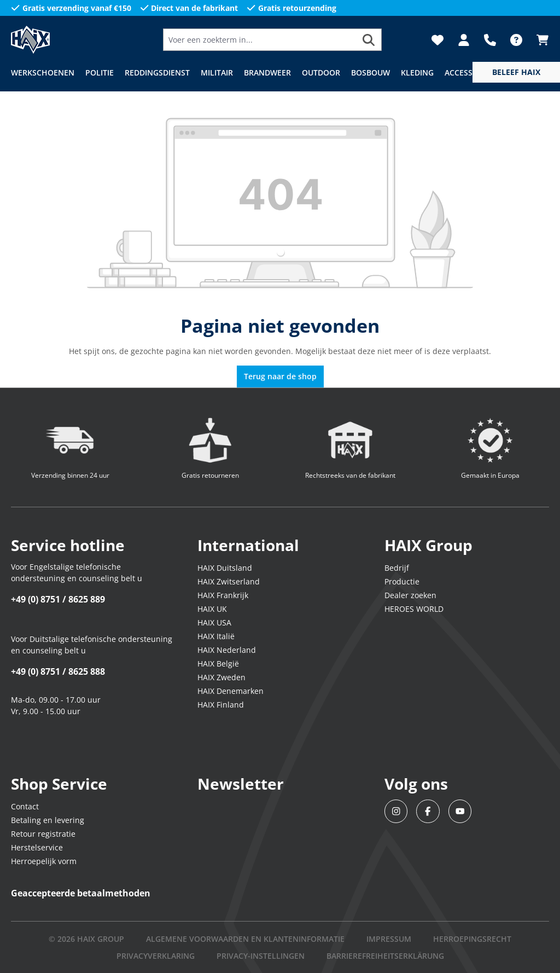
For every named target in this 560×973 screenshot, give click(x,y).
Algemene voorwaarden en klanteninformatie (245, 939)
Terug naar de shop (280, 376)
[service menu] (516, 72)
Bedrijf (397, 568)
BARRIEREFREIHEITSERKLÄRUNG (385, 956)
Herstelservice (37, 847)
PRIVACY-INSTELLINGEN (261, 956)
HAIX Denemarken (231, 691)
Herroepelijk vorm (44, 861)
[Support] (490, 40)
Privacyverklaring (156, 956)
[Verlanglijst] (437, 40)
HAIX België (218, 664)
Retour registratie (43, 834)
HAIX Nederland (227, 650)
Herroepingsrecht (472, 939)
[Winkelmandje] (539, 40)
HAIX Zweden (221, 677)
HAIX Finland (221, 705)
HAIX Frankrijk (223, 595)
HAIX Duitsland (225, 568)
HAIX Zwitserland (229, 581)
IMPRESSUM (389, 939)
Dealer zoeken (410, 595)
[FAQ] (516, 40)
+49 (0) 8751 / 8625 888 (58, 671)
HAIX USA (214, 622)
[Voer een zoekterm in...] (260, 40)
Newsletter (241, 784)
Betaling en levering (48, 820)
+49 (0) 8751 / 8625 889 (58, 599)
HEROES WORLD (414, 609)
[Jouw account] (464, 40)
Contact (25, 806)
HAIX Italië (216, 636)
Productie (402, 581)
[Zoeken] (369, 40)
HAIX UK (212, 609)
